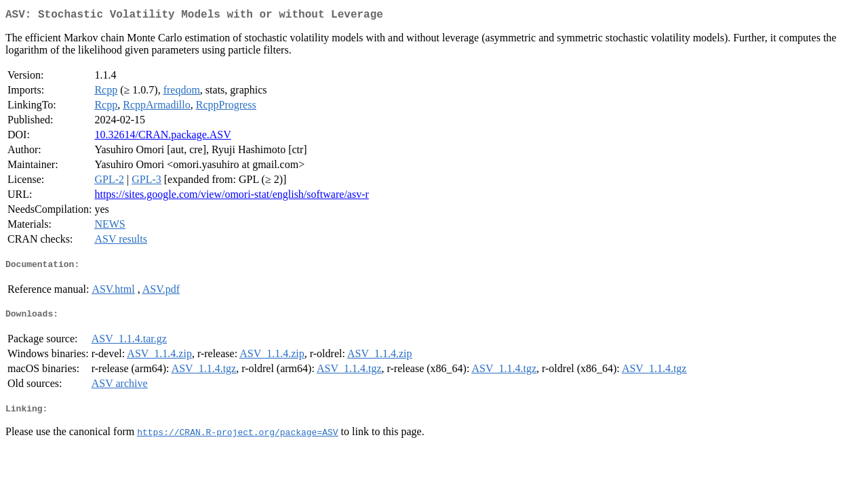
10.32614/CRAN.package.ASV (162, 137)
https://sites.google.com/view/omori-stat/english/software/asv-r (231, 197)
